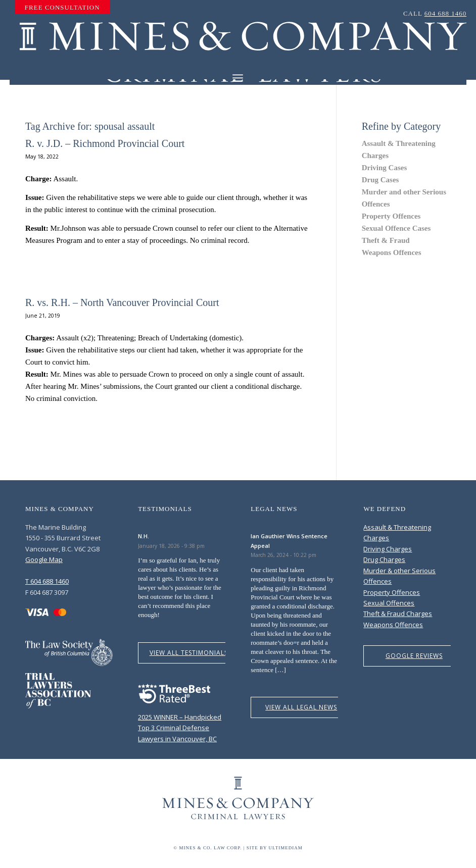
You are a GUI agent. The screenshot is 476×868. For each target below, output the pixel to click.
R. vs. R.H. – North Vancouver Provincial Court (122, 302)
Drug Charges (384, 559)
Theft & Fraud (386, 240)
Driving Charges (388, 549)
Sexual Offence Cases (396, 228)
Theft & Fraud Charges (398, 614)
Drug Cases (380, 180)
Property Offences (391, 216)
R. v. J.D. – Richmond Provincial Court (105, 143)
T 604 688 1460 (47, 581)
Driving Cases (385, 168)
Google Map (44, 559)
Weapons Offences (392, 252)
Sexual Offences (389, 603)
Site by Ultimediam (275, 848)
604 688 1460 (446, 13)
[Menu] (238, 78)
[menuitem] (62, 8)
